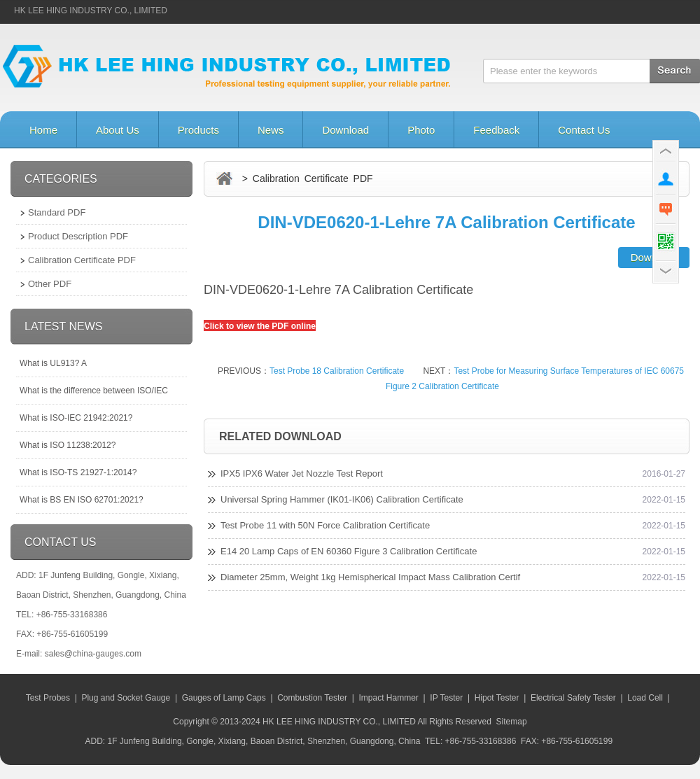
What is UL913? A (53, 363)
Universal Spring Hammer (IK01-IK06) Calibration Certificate (342, 499)
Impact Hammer (388, 698)
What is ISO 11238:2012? (68, 445)
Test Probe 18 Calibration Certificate (337, 371)
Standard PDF (57, 212)
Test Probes (48, 698)
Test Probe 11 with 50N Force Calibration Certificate (325, 525)
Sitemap (512, 722)
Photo (421, 130)
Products (198, 130)
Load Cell (645, 698)
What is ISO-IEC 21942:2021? (76, 418)
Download (345, 130)
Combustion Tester (312, 698)
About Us (118, 130)
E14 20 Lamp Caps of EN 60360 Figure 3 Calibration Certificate (349, 551)
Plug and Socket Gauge (126, 698)
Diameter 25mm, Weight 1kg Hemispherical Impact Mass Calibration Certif (370, 577)
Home (43, 130)
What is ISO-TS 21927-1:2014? (78, 472)
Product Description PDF (78, 236)
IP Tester (446, 698)
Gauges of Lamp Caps (224, 698)
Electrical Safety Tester (573, 698)
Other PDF (50, 284)
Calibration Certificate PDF (82, 260)
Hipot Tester (497, 698)
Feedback (496, 130)
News (271, 130)
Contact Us (584, 130)
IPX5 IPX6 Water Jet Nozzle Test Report (302, 473)
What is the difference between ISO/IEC (94, 391)
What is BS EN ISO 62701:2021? (82, 500)
